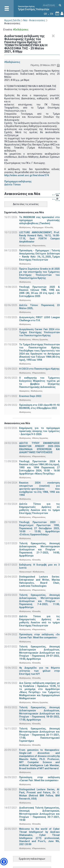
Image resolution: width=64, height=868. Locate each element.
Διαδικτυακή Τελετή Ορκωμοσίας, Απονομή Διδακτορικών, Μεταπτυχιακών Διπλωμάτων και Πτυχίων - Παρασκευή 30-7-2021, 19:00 (39, 814)
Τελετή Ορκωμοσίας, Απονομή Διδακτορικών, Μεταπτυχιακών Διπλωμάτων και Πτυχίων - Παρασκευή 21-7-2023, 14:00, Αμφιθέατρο (39, 550)
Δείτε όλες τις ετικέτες (26, 204)
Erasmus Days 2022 (30, 396)
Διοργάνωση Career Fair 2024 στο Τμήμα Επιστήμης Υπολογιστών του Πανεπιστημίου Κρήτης (39, 332)
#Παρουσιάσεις (39, 246)
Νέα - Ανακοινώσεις (34, 20)
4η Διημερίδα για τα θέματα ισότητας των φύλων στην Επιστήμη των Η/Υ (39, 671)
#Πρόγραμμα (38, 227)
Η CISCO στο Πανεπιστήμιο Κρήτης (39, 369)
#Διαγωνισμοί (25, 572)
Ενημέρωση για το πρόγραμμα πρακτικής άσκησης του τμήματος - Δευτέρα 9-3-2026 (39, 431)
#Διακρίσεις (24, 391)
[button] (4, 862)
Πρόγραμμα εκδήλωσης (18, 181)
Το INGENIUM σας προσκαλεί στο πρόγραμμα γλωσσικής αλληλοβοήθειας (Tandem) (39, 220)
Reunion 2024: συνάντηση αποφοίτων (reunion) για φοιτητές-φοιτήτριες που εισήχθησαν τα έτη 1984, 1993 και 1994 (39, 489)
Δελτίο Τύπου (12, 185)
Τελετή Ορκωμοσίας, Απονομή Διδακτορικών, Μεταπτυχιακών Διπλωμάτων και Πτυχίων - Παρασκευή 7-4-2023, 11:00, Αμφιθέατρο (39, 601)
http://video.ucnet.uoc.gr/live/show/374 (27, 175)
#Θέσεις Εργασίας (40, 340)
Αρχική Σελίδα (12, 20)
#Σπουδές (49, 227)
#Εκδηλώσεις (12, 62)
